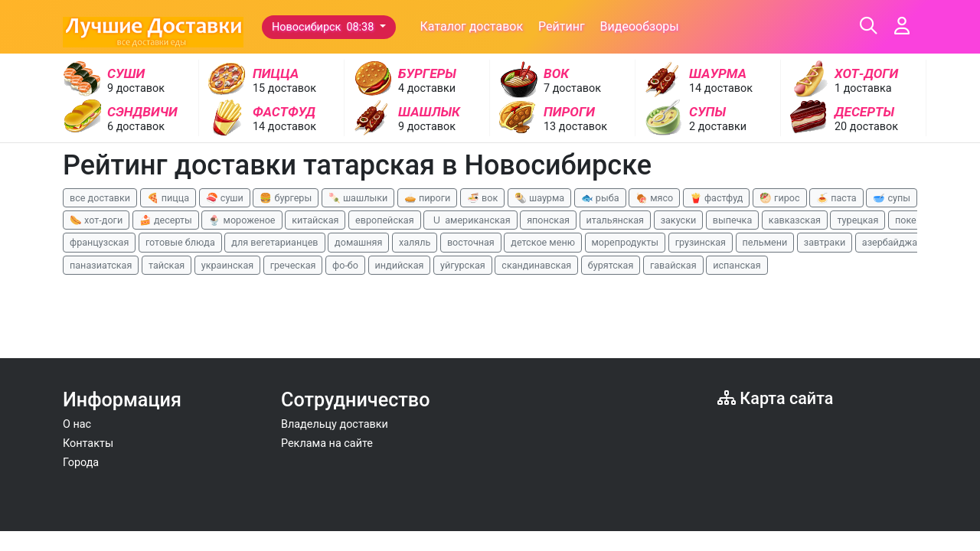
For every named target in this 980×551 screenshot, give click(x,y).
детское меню (543, 242)
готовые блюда (180, 242)
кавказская (795, 220)
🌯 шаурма (539, 198)
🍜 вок (482, 198)
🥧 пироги (427, 198)
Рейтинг (562, 26)
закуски (679, 220)
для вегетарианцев (274, 242)
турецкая (857, 220)
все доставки (100, 198)
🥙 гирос (780, 198)
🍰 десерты (166, 220)
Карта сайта (775, 398)
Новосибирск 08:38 (324, 27)
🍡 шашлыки (358, 198)
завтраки (825, 242)
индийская (400, 265)
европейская (385, 220)
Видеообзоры (640, 26)
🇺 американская (470, 220)
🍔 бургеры (286, 198)
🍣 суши (225, 198)
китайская (315, 220)
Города (81, 463)
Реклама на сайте (327, 443)
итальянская (616, 220)
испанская (737, 265)
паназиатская (101, 265)
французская (99, 242)
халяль (415, 242)
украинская (227, 265)
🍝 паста (836, 198)
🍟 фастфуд (717, 198)
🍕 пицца (168, 198)
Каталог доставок (472, 26)
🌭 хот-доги (96, 220)
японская (548, 220)
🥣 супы (892, 198)
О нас (77, 424)
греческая (293, 265)
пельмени (765, 242)
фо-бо (345, 265)
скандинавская (536, 265)
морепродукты (626, 242)
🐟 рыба (600, 198)
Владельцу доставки (335, 424)
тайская (167, 265)
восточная (471, 242)
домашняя (358, 242)
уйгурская (463, 265)
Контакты (88, 443)
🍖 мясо (654, 198)
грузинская (701, 242)
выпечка (732, 220)
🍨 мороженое (242, 220)
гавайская (673, 265)
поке (906, 220)
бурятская (611, 265)
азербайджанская (903, 242)
